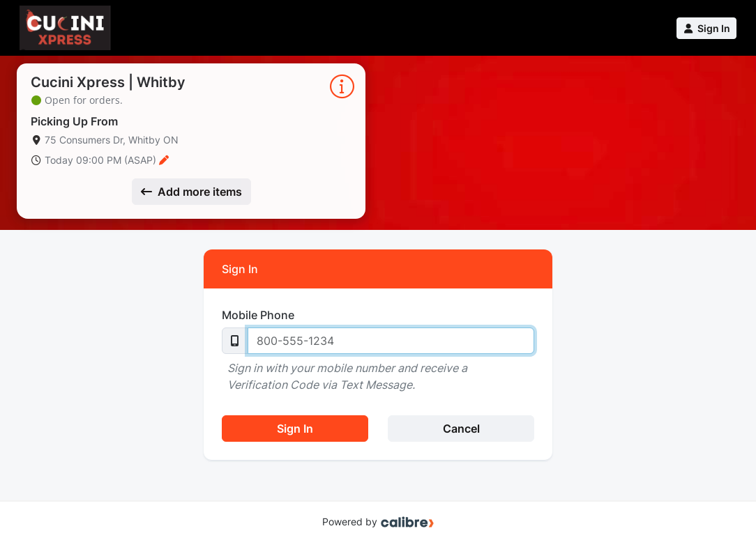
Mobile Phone (258, 315)
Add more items (191, 192)
